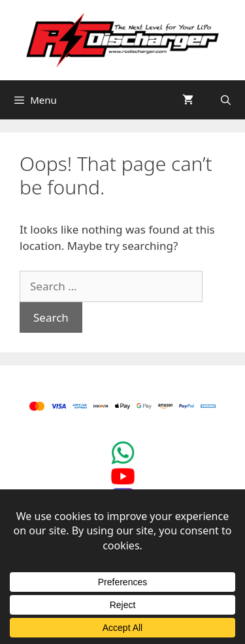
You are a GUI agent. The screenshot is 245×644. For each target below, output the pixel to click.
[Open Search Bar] (226, 100)
